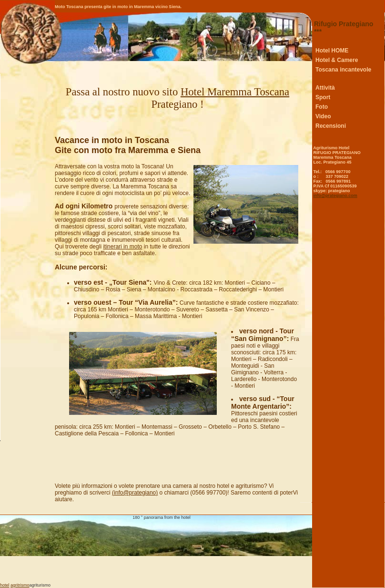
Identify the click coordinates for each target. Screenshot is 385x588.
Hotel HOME (332, 51)
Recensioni (331, 126)
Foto (322, 107)
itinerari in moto (122, 247)
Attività (325, 88)
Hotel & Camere (337, 60)
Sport (323, 97)
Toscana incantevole (343, 70)
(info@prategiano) (135, 493)
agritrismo (20, 585)
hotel (5, 585)
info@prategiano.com (335, 196)
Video (323, 116)
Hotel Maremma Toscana (235, 92)
